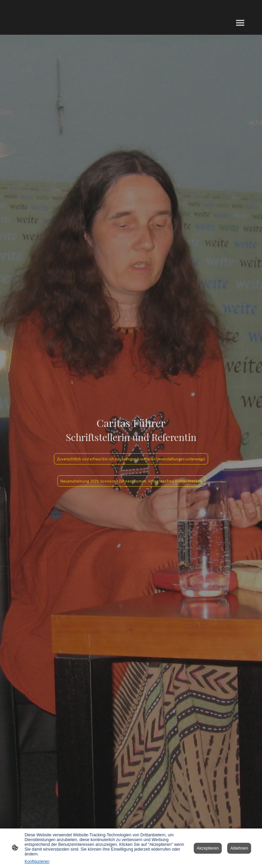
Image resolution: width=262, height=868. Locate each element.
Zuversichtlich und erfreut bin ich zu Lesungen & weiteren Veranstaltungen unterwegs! (131, 459)
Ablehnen (239, 848)
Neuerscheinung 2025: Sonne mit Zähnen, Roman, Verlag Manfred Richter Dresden (131, 481)
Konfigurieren (37, 862)
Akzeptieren (208, 848)
